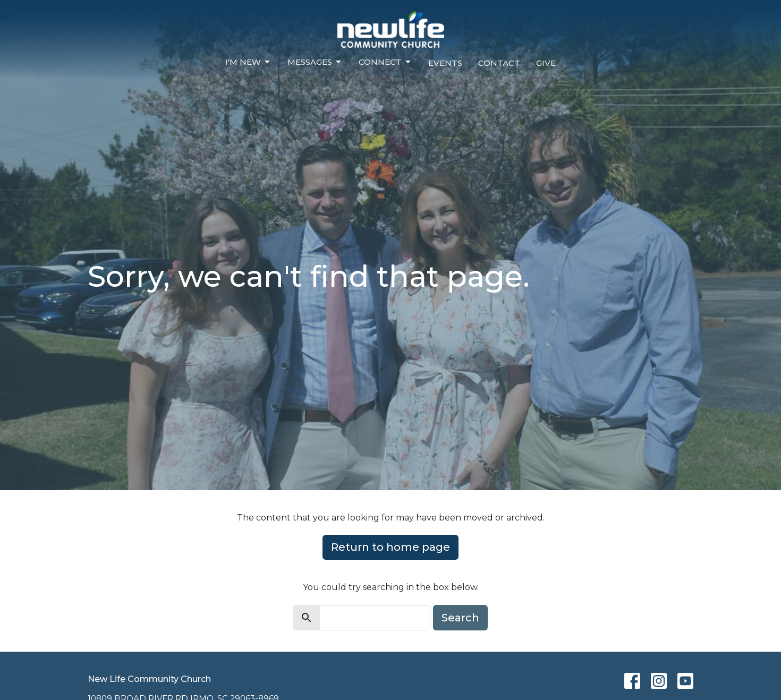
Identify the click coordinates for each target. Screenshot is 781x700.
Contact (499, 63)
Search (460, 618)
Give (546, 63)
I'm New (248, 62)
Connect (385, 62)
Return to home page (390, 547)
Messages (315, 62)
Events (445, 63)
